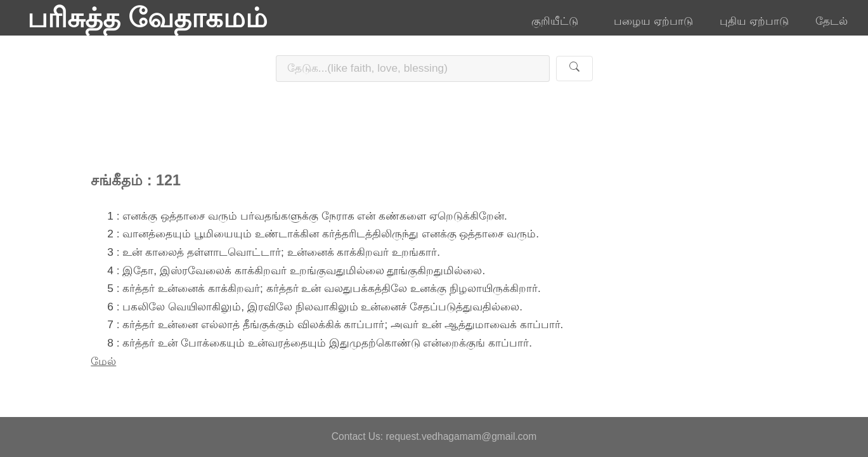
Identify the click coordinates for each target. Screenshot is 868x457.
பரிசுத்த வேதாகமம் (147, 18)
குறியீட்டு (559, 21)
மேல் (103, 361)
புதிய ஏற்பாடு (754, 21)
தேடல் (832, 21)
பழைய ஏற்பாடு (653, 21)
